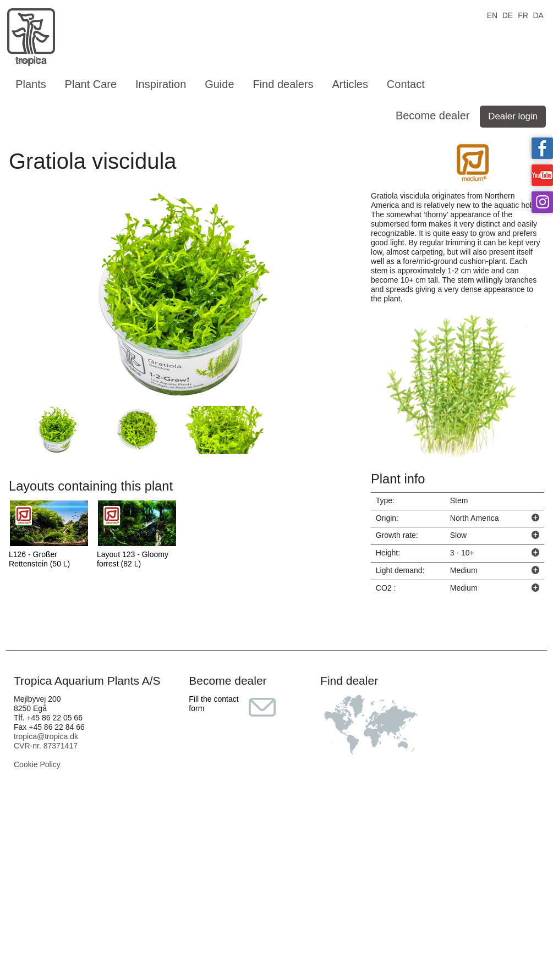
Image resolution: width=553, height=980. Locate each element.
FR (523, 15)
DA (538, 15)
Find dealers (283, 84)
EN (492, 15)
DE (508, 15)
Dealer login (513, 116)
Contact (406, 84)
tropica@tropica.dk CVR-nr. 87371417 (46, 741)
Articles (350, 84)
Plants (31, 84)
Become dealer (433, 115)
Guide (219, 84)
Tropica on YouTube (542, 175)
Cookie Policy (37, 764)
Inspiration (161, 84)
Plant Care (91, 84)
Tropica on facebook (542, 148)
